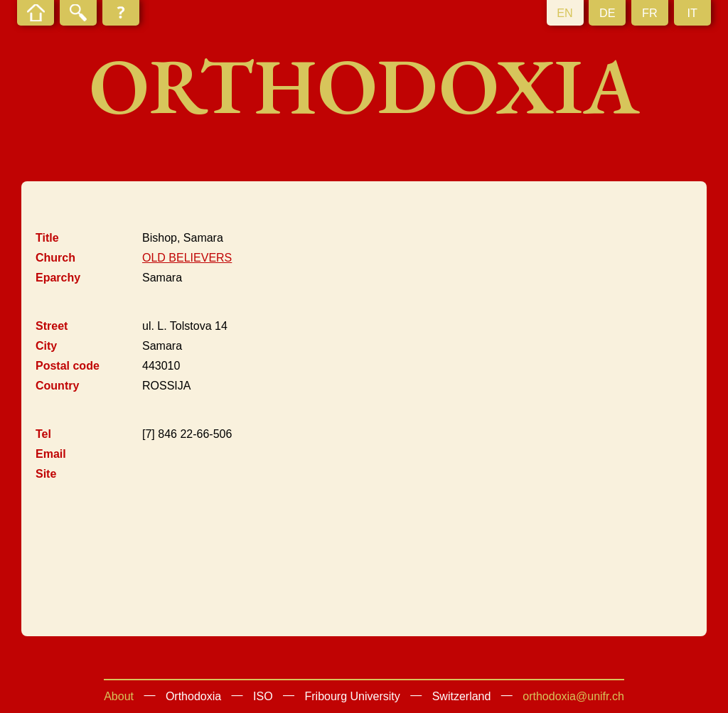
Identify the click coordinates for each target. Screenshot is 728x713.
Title (47, 238)
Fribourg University (353, 696)
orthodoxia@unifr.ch (573, 696)
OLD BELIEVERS (187, 258)
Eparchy (58, 278)
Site (46, 474)
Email (51, 454)
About (119, 696)
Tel (43, 434)
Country (57, 386)
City (46, 346)
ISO (263, 696)
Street (52, 326)
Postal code (68, 366)
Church (55, 258)
